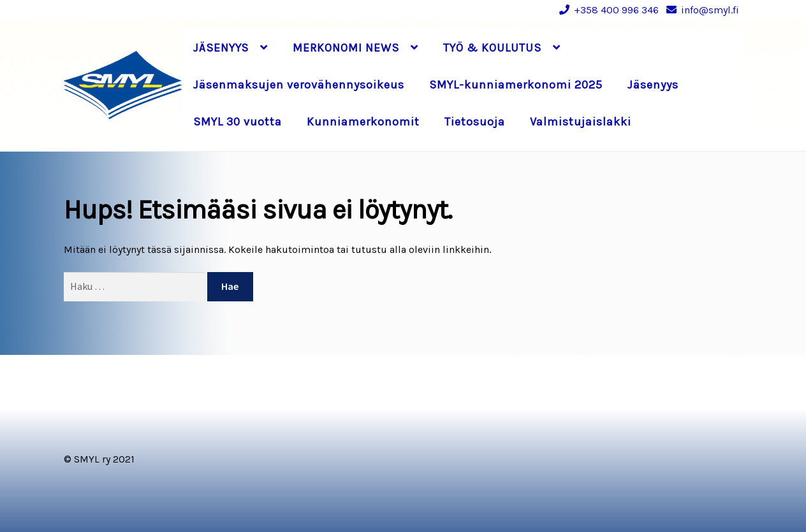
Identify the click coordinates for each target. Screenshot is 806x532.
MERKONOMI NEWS (346, 48)
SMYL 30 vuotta (238, 122)
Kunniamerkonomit (363, 122)
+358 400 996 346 (607, 10)
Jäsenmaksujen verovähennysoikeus (299, 85)
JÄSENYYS (221, 48)
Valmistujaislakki (581, 122)
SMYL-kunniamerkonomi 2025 (516, 85)
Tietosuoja (475, 122)
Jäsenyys (653, 85)
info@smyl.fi (700, 10)
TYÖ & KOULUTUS (492, 48)
